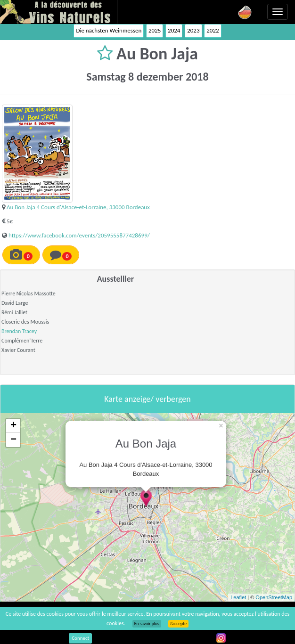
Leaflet (238, 597)
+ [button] (13, 426)
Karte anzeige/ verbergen (147, 399)
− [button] (13, 440)
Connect (80, 638)
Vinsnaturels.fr (59, 12)
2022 (213, 30)
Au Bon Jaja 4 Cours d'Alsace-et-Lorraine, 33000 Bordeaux (78, 207)
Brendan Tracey (19, 331)
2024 (174, 30)
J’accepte (178, 624)
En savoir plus (147, 624)
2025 (155, 30)
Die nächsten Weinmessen (109, 30)
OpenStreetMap (274, 597)
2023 (193, 30)
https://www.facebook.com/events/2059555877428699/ (79, 235)
